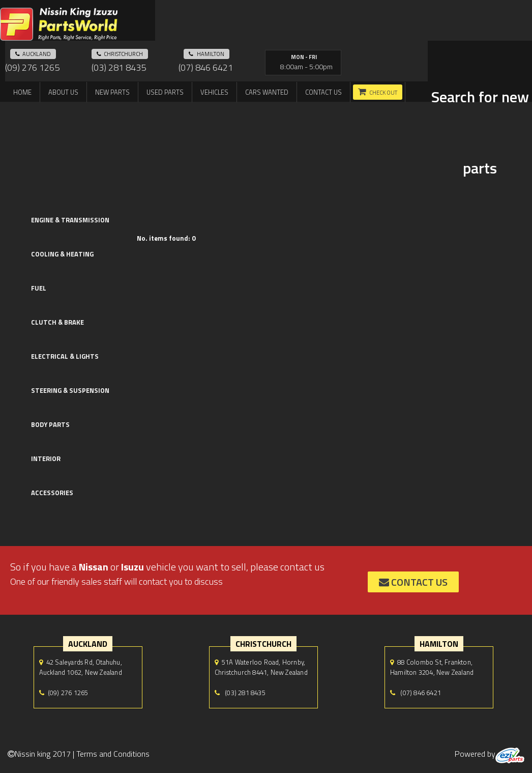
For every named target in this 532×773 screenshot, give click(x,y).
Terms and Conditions (113, 754)
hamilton (206, 54)
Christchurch (120, 54)
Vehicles (214, 92)
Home (22, 92)
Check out (383, 93)
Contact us (323, 92)
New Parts (112, 92)
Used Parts (165, 92)
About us (63, 92)
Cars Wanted (267, 92)
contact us (413, 582)
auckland (33, 54)
